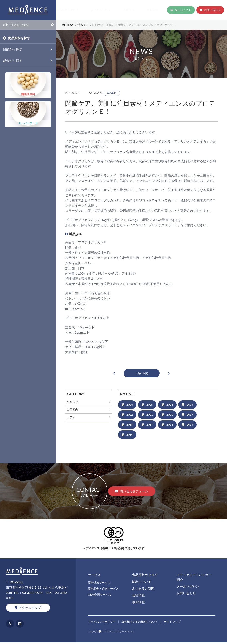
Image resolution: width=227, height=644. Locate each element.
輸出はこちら (181, 10)
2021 (150, 416)
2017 (150, 426)
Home (58, 10)
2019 (190, 416)
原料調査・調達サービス (103, 590)
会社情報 (139, 10)
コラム (71, 419)
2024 (170, 406)
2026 (130, 406)
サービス (71, 10)
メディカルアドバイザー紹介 (194, 579)
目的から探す (13, 49)
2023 (190, 406)
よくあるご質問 (120, 10)
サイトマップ (173, 622)
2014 (130, 436)
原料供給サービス (99, 584)
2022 (130, 416)
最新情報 (158, 10)
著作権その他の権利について (140, 622)
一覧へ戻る (142, 374)
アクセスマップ (28, 609)
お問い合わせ (210, 10)
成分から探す (13, 61)
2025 (150, 406)
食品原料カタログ (95, 10)
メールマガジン (188, 588)
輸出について (142, 583)
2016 (170, 426)
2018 (130, 426)
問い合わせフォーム (132, 493)
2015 (190, 426)
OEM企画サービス (99, 596)
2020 (170, 416)
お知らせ (72, 403)
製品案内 (112, 93)
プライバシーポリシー (102, 622)
